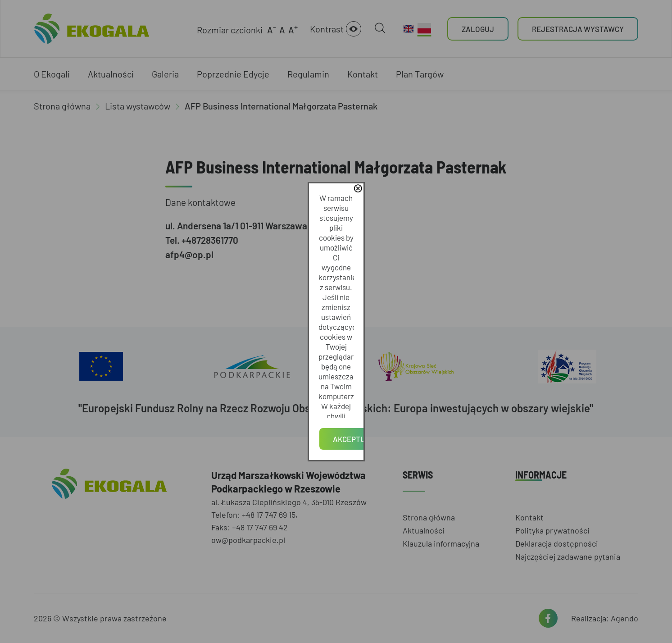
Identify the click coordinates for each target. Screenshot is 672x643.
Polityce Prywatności (351, 325)
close (464, 277)
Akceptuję (336, 351)
